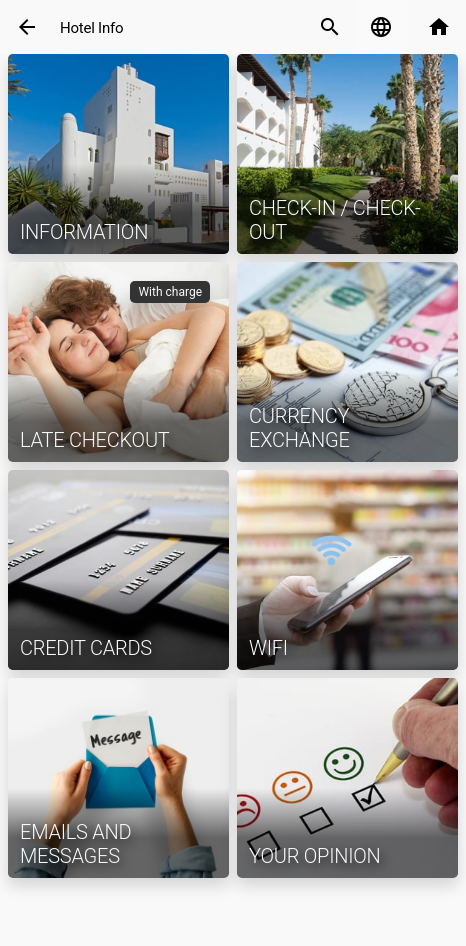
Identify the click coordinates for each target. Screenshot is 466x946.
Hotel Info (91, 28)
